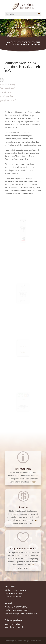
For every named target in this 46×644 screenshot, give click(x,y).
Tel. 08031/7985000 (23, 349)
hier (36, 520)
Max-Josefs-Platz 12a (23, 347)
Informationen (23, 469)
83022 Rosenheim (23, 348)
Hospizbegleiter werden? (23, 549)
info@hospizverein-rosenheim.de (23, 613)
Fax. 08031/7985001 (23, 350)
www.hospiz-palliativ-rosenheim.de (23, 354)
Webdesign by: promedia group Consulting (23, 641)
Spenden (23, 507)
